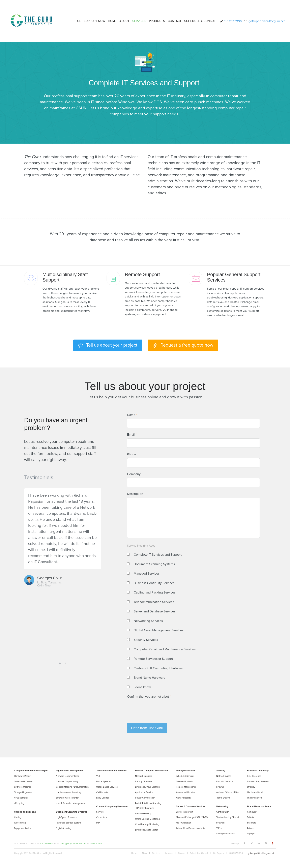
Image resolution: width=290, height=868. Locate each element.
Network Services (143, 776)
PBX (98, 823)
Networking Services (148, 621)
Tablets (250, 817)
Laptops (251, 834)
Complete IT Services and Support (158, 555)
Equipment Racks (22, 828)
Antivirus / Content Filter (228, 792)
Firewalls (220, 823)
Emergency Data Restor (147, 830)
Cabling (18, 817)
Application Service (144, 792)
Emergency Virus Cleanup (147, 787)
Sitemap (235, 844)
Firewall (220, 787)
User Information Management (71, 803)
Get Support (219, 853)
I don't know (142, 687)
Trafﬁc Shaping (223, 798)
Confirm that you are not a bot (149, 697)
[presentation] (158, 708)
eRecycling (19, 803)
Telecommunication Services (154, 602)
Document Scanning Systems (154, 564)
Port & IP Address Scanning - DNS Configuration (148, 806)
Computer (252, 812)
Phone (132, 454)
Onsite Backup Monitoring (147, 819)
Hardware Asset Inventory (68, 792)
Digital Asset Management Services (159, 630)
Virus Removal (21, 798)
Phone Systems (104, 782)
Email (132, 435)
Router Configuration (145, 798)
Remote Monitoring (185, 782)
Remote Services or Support (153, 659)
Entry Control (102, 798)
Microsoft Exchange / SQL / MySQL (192, 817)
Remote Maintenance (186, 787)
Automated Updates (186, 792)
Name (132, 415)
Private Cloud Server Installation (191, 828)
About (145, 853)
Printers (251, 828)
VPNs (219, 828)
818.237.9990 (46, 844)
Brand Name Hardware (150, 678)
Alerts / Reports (183, 798)
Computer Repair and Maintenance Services (165, 649)
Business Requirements (258, 782)
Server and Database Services (155, 611)
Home (134, 853)
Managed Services (147, 574)
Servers (100, 812)
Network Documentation (68, 776)
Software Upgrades (23, 782)
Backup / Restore (143, 782)
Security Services (146, 640)
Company (134, 474)
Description (135, 494)
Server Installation (184, 812)
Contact (182, 853)
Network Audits (224, 776)
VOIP (99, 776)
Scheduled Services (185, 776)
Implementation (254, 798)
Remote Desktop (143, 814)
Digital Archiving (64, 828)
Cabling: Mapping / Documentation (72, 787)
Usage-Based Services (107, 787)
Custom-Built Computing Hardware (158, 668)
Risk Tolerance (254, 776)
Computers (101, 817)
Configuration (223, 812)
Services (156, 853)
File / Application (184, 823)
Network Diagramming (67, 782)
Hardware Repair (22, 776)
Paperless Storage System (68, 823)
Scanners (252, 823)
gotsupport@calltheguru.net (73, 844)
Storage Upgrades (23, 792)
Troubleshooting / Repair (228, 817)
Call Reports (102, 792)
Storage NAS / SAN (225, 834)
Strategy (251, 787)
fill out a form (96, 844)
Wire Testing (20, 823)
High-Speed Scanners (66, 817)
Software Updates (23, 787)
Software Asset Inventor (67, 798)
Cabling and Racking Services (155, 592)
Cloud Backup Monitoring (147, 824)
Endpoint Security (224, 782)
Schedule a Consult (199, 853)
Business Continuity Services (154, 583)
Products (169, 853)
